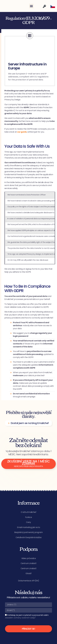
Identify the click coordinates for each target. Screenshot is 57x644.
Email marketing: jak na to (29, 527)
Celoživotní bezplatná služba (28, 537)
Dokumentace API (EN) (28, 581)
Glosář (28, 573)
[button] (31, 6)
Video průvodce (28, 558)
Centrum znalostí (29, 563)
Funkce (28, 517)
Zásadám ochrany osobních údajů (20, 618)
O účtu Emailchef (28, 512)
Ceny (28, 522)
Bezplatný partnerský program (28, 532)
